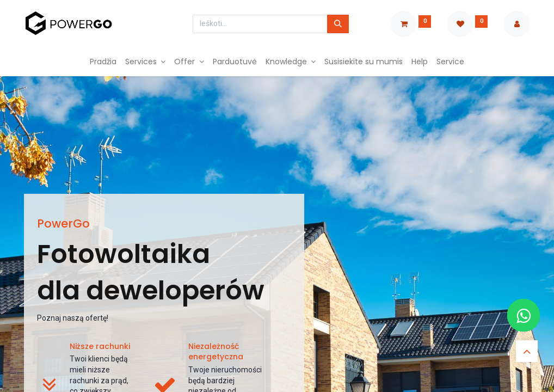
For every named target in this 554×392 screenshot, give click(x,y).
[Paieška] (338, 24)
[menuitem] (103, 62)
